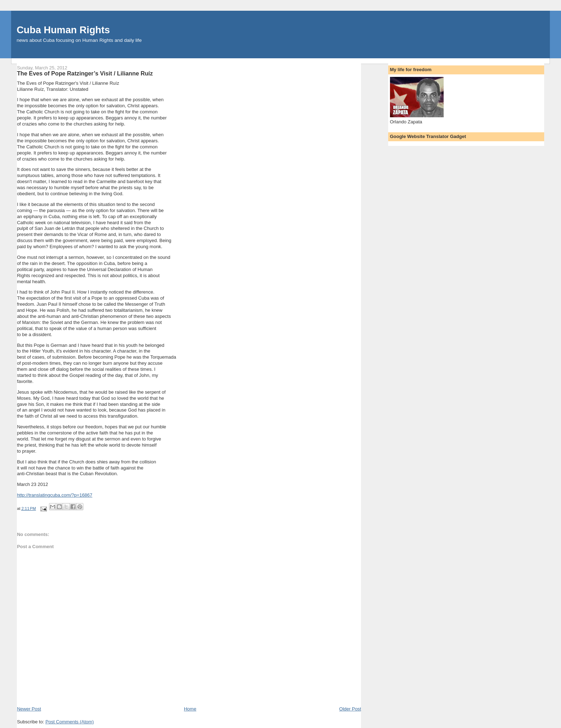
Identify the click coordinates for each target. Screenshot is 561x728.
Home (190, 709)
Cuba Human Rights (63, 30)
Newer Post (29, 709)
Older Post (350, 709)
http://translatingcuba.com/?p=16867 (55, 495)
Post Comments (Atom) (70, 722)
